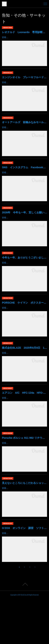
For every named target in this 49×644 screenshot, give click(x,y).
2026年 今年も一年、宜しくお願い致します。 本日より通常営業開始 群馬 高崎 (24, 227)
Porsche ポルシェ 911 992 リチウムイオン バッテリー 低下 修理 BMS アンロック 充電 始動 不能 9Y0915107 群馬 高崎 (24, 472)
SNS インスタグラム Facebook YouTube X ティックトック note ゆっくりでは (24, 179)
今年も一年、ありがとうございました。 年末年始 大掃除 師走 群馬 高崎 (24, 276)
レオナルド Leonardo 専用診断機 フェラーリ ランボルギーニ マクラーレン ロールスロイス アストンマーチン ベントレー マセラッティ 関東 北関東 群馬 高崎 (24, 32)
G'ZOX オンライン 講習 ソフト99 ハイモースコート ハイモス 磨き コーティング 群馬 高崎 (24, 569)
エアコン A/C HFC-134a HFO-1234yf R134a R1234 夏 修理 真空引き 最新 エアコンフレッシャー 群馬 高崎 (24, 423)
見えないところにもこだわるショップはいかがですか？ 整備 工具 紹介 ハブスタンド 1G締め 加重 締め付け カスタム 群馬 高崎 (24, 521)
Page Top (24, 629)
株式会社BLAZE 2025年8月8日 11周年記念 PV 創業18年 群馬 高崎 (24, 378)
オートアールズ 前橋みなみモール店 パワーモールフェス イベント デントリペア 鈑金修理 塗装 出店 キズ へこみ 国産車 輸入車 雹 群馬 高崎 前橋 (24, 130)
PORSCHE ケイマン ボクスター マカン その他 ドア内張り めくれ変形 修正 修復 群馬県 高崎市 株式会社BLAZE (24, 325)
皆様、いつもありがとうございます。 (20, 383)
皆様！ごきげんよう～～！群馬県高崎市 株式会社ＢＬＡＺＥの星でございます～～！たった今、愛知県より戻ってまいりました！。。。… (24, 334)
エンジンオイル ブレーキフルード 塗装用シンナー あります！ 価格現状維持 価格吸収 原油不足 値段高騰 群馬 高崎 (24, 81)
